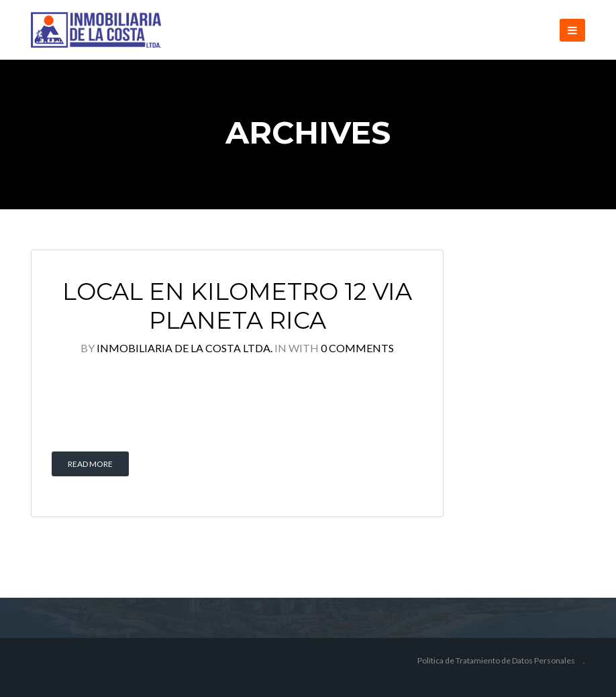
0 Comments (357, 348)
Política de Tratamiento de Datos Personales (496, 660)
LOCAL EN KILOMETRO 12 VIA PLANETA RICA (237, 306)
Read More (90, 464)
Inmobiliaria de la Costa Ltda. (185, 348)
